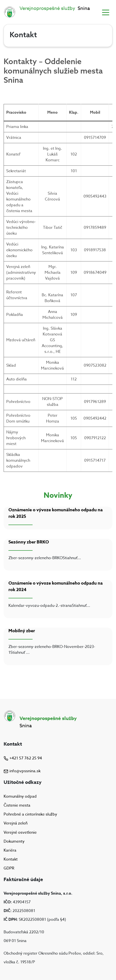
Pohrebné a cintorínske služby (30, 814)
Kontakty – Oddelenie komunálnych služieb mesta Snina (53, 71)
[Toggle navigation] (106, 12)
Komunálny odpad (20, 796)
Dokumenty (14, 841)
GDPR (9, 868)
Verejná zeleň (16, 824)
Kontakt (11, 859)
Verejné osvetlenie (20, 832)
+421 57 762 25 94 (23, 758)
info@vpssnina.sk (22, 771)
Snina (55, 8)
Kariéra (10, 850)
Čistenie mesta (17, 805)
